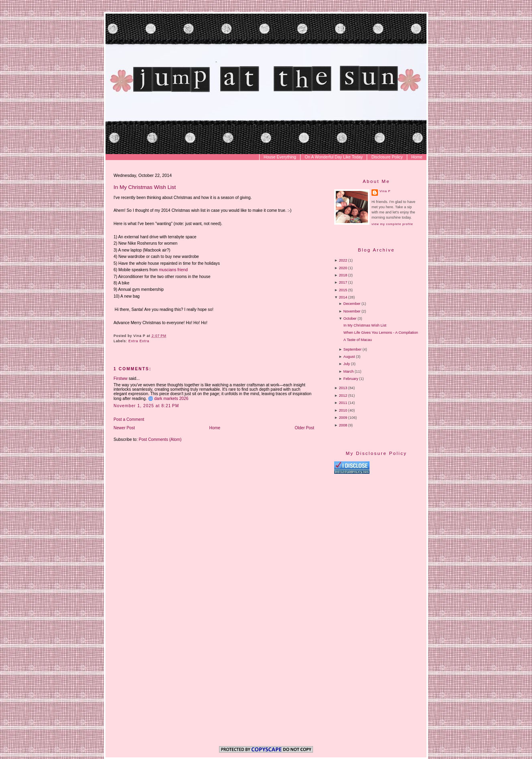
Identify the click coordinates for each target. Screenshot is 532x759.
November (352, 311)
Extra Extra (139, 341)
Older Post (305, 428)
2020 (343, 268)
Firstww (121, 378)
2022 (343, 260)
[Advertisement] (402, 543)
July (347, 364)
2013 (343, 388)
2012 (343, 396)
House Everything (280, 157)
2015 (343, 290)
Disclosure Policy (387, 157)
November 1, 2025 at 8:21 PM (146, 406)
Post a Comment (129, 419)
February (351, 379)
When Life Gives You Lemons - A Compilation (381, 333)
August (349, 357)
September (352, 349)
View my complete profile (392, 224)
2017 (343, 282)
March (349, 371)
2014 (343, 297)
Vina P (385, 191)
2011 (343, 403)
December (352, 304)
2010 (343, 410)
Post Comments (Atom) (160, 439)
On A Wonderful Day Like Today (334, 157)
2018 (343, 275)
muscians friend (173, 270)
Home (417, 157)
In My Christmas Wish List (145, 187)
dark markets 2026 (171, 399)
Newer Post (124, 428)
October (350, 319)
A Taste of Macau (358, 340)
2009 (343, 418)
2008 (343, 425)
